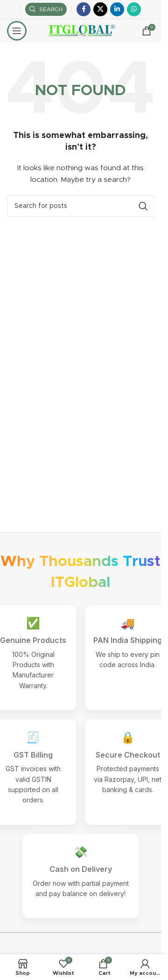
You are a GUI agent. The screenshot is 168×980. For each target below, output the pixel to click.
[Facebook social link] (84, 9)
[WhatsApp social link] (134, 9)
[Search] (46, 9)
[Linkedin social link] (117, 9)
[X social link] (100, 9)
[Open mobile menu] (17, 31)
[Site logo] (80, 31)
